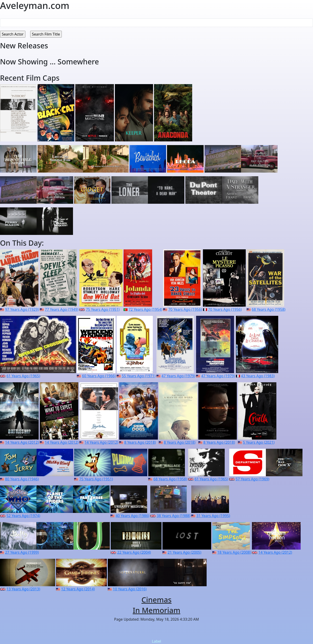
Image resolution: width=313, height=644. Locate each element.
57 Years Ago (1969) (252, 479)
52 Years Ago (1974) (23, 516)
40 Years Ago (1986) (132, 516)
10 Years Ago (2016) (130, 589)
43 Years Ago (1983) (258, 376)
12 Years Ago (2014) (78, 589)
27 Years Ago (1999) (22, 552)
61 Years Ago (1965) (23, 376)
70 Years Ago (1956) (185, 309)
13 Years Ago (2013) (23, 589)
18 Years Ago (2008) (234, 552)
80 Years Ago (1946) (22, 479)
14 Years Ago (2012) (22, 442)
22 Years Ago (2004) (134, 552)
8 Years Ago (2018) (140, 442)
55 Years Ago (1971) (139, 376)
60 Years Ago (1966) (99, 376)
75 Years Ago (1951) (103, 309)
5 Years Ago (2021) (259, 442)
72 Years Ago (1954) (145, 309)
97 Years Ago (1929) (22, 309)
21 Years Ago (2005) (185, 552)
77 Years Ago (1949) (62, 309)
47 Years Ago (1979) (178, 376)
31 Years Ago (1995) (213, 516)
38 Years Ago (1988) (174, 516)
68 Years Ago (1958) (268, 309)
